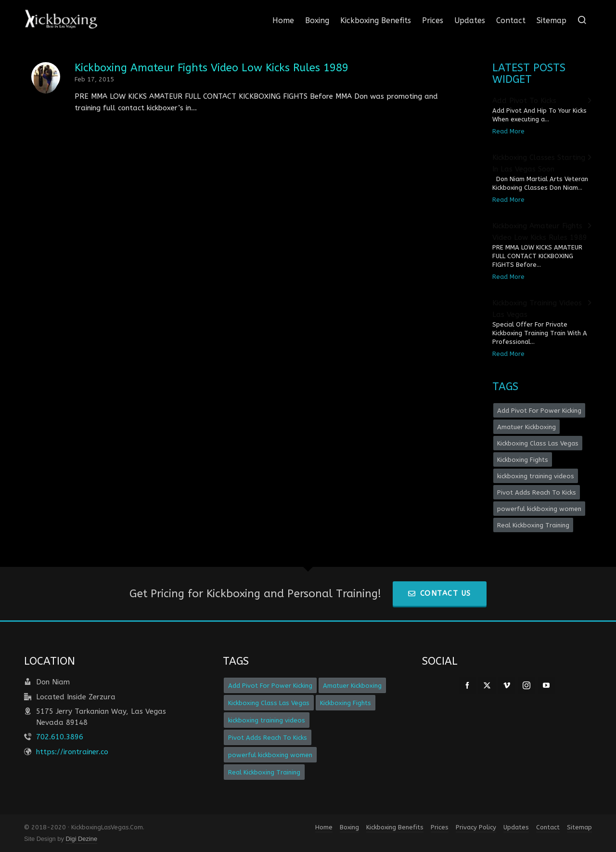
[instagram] (526, 685)
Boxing (349, 827)
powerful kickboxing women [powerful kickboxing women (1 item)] (539, 509)
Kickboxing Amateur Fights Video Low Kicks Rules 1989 (212, 68)
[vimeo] (507, 685)
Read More (508, 131)
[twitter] (487, 685)
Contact (548, 827)
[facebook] (467, 685)
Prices (440, 827)
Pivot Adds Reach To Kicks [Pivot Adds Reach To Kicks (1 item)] (537, 492)
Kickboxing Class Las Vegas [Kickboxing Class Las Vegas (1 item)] (538, 443)
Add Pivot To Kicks (524, 101)
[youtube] (546, 685)
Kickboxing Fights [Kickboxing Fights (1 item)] (523, 460)
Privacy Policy (476, 827)
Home (324, 827)
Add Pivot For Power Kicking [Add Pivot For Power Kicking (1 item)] (539, 411)
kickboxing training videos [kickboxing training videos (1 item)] (536, 476)
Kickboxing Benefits (395, 827)
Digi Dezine (81, 839)
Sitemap (579, 827)
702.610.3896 (60, 737)
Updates (516, 827)
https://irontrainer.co (72, 752)
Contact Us (440, 593)
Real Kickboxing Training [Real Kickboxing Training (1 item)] (533, 525)
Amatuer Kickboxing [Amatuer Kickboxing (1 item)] (526, 427)
